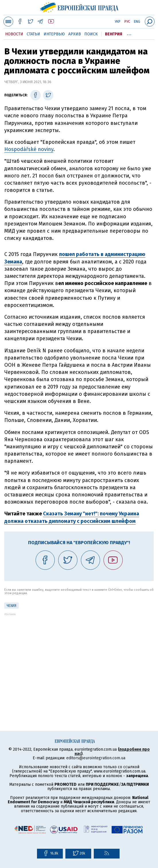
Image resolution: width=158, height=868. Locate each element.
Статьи (33, 34)
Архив (75, 34)
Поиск (91, 34)
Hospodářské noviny (29, 149)
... (129, 33)
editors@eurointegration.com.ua (96, 758)
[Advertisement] (79, 656)
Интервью (54, 34)
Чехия (11, 606)
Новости (14, 34)
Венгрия (114, 34)
